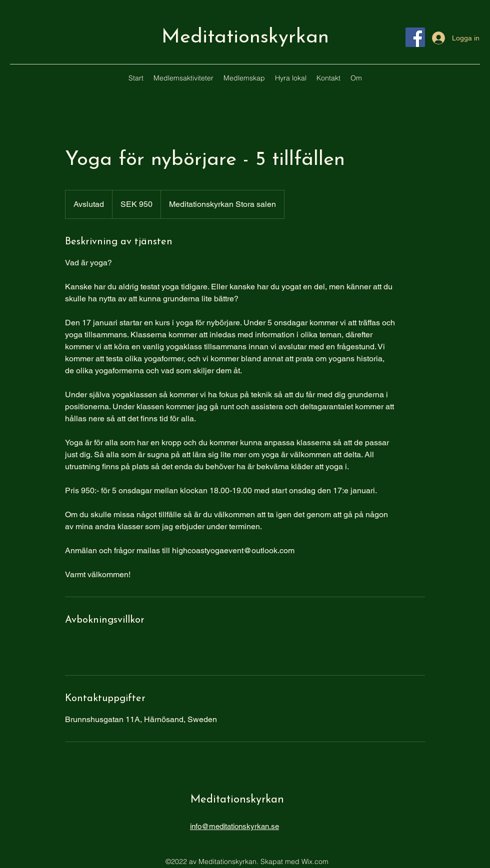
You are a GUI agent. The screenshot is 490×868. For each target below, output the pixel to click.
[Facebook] (415, 37)
